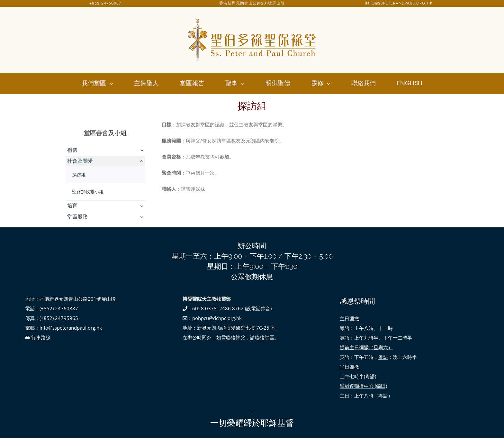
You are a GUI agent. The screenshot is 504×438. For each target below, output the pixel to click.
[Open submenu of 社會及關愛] (143, 161)
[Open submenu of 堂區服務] (143, 217)
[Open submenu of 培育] (143, 206)
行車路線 (38, 337)
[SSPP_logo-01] (252, 19)
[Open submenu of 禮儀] (143, 150)
